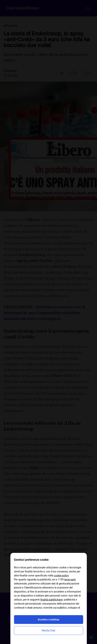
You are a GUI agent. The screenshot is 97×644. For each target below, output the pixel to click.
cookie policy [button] (61, 576)
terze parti (70, 580)
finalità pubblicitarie (52, 600)
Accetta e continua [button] (48, 620)
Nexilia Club (49, 630)
